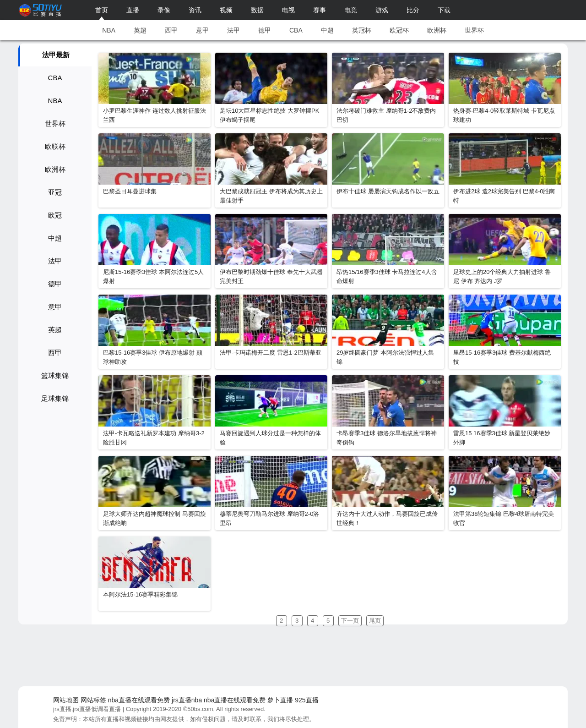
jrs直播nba (187, 700)
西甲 (171, 30)
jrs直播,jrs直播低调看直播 (87, 709)
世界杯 (474, 30)
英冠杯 (362, 30)
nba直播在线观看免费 (139, 700)
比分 (413, 10)
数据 (257, 10)
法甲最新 (56, 55)
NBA (109, 30)
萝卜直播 (280, 700)
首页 (102, 10)
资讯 (195, 10)
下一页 (350, 621)
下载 (444, 10)
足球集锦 (55, 398)
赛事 (320, 10)
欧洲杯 (437, 30)
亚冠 (55, 192)
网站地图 (66, 700)
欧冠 (55, 215)
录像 (164, 10)
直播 (133, 10)
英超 (140, 30)
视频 (226, 10)
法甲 (233, 30)
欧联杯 (55, 146)
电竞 (351, 10)
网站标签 (93, 700)
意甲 (202, 30)
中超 (327, 30)
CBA (296, 30)
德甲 (265, 30)
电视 (288, 10)
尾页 (375, 621)
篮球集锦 (55, 375)
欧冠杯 (399, 30)
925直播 (307, 700)
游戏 (382, 10)
